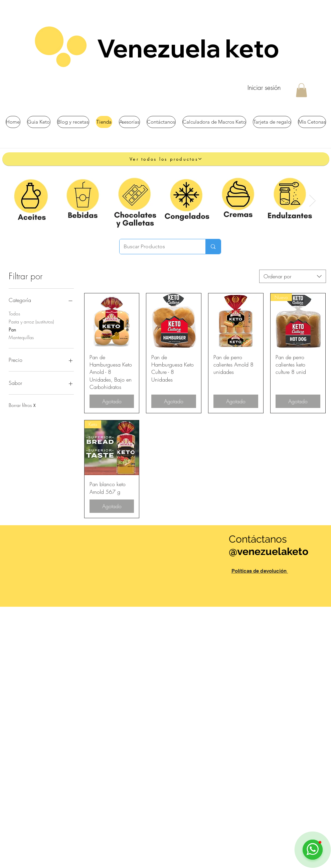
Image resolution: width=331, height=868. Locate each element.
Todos (14, 313)
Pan (12, 329)
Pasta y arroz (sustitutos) (31, 321)
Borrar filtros (22, 405)
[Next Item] (312, 201)
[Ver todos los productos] (166, 159)
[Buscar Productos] (158, 247)
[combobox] (293, 276)
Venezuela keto (190, 48)
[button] (301, 90)
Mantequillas (21, 337)
